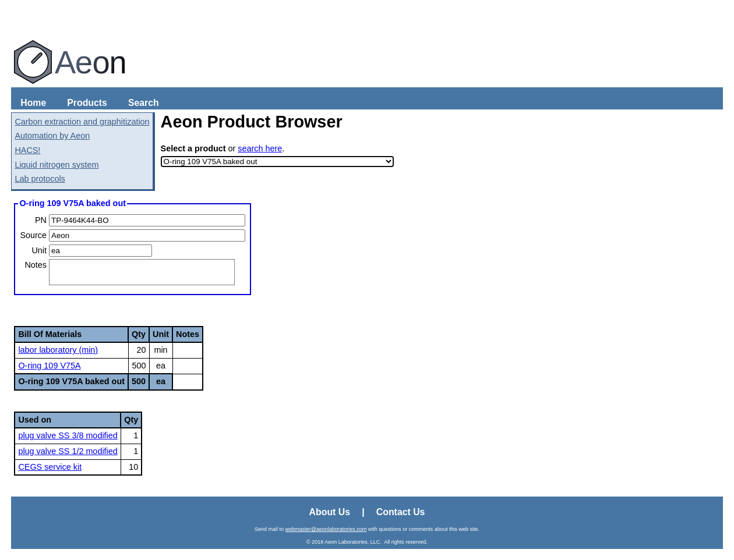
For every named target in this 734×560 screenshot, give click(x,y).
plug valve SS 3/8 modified (68, 435)
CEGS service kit (50, 467)
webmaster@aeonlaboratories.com (326, 529)
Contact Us (401, 512)
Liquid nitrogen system (57, 165)
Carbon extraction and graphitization (82, 122)
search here (260, 148)
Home (33, 103)
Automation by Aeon (52, 136)
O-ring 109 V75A (49, 366)
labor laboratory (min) (58, 350)
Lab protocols (40, 179)
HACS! (27, 150)
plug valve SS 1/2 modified (68, 451)
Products (87, 103)
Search (144, 103)
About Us (330, 512)
